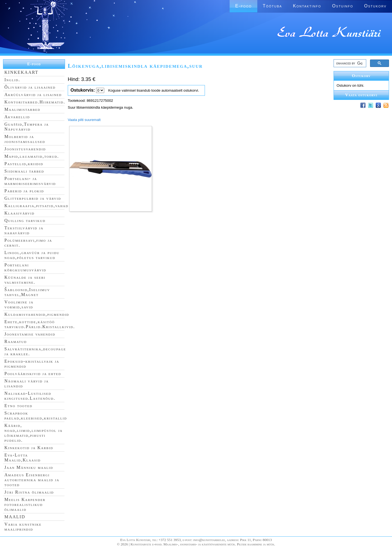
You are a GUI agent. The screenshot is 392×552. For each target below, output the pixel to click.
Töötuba (272, 6)
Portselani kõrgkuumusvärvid (25, 267)
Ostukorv (375, 6)
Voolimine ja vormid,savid (19, 304)
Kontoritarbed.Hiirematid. (35, 102)
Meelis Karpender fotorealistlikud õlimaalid (25, 504)
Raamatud (16, 341)
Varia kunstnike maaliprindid (23, 527)
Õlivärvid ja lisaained (30, 87)
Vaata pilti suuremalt (84, 120)
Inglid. (12, 80)
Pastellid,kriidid (24, 164)
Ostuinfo (343, 6)
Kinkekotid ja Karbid (29, 448)
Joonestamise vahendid (30, 334)
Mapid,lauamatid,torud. (32, 156)
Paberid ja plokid (24, 191)
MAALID (15, 517)
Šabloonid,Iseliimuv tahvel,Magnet (27, 292)
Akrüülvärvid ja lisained (33, 95)
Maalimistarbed (22, 109)
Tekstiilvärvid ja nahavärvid (24, 230)
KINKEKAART (21, 72)
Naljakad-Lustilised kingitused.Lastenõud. (30, 396)
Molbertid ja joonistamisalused (25, 139)
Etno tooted (18, 406)
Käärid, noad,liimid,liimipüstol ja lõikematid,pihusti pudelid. (33, 433)
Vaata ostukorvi (361, 95)
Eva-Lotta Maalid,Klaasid (22, 457)
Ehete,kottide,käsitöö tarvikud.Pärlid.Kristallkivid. (40, 324)
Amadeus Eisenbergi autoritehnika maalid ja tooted (32, 480)
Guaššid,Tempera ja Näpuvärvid (27, 127)
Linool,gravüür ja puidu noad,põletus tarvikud (32, 255)
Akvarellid (17, 117)
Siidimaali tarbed (24, 171)
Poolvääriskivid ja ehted (33, 374)
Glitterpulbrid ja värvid (33, 198)
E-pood (243, 6)
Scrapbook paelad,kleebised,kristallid (36, 416)
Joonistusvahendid (25, 149)
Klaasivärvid (19, 213)
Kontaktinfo (307, 6)
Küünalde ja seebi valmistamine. (25, 280)
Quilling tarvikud (25, 220)
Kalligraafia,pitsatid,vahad (36, 206)
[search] (349, 63)
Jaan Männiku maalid (29, 467)
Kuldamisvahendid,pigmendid (37, 314)
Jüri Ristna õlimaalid (29, 492)
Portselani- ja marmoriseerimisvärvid (30, 181)
